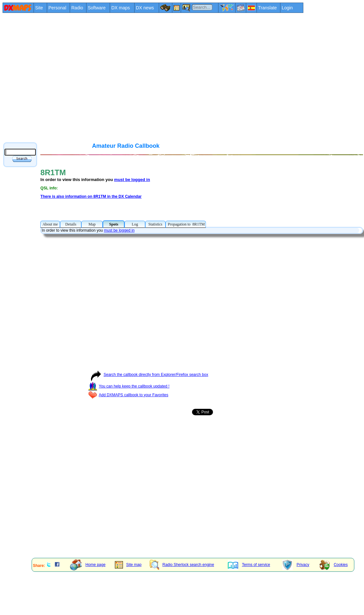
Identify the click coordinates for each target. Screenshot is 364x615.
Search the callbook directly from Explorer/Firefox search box (148, 375)
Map (92, 224)
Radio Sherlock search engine (182, 565)
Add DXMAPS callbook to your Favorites (128, 395)
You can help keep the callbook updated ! (129, 386)
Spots (114, 224)
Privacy (296, 565)
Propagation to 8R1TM (186, 224)
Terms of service (249, 565)
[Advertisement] (61, 77)
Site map (128, 565)
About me (50, 224)
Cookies (334, 565)
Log (135, 224)
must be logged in (132, 180)
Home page (88, 565)
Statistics (155, 224)
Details (71, 224)
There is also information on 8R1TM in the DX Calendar (91, 197)
